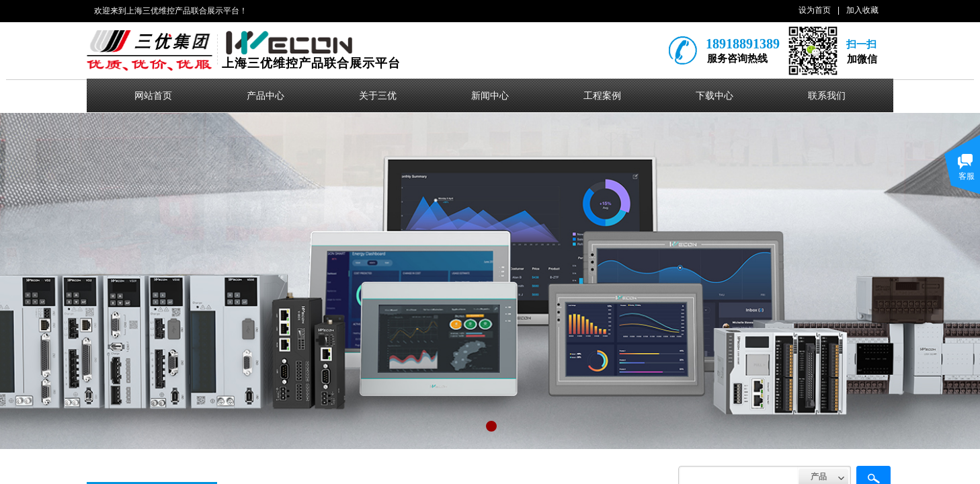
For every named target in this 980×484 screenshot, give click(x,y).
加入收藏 (862, 10)
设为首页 (815, 10)
